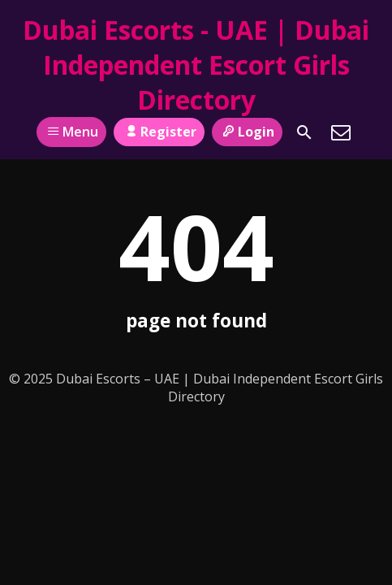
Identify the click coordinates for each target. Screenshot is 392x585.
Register (159, 132)
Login (247, 132)
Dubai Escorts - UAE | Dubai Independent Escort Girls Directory (196, 65)
